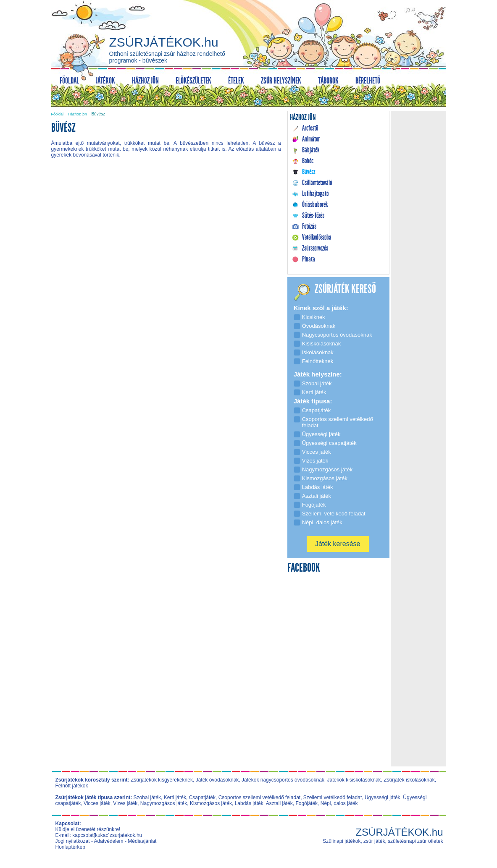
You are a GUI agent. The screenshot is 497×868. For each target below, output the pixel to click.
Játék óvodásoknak (217, 780)
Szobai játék (147, 797)
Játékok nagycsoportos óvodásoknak (283, 780)
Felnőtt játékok (72, 786)
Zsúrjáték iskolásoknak (409, 780)
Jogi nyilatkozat (73, 841)
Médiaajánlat (142, 841)
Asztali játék (279, 803)
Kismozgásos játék (211, 803)
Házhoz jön (78, 114)
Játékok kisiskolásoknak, (355, 780)
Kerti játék (175, 797)
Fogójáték (306, 803)
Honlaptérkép (70, 847)
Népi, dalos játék (339, 803)
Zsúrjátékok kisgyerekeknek (162, 780)
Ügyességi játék (383, 797)
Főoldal (58, 114)
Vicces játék (97, 803)
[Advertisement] (166, 236)
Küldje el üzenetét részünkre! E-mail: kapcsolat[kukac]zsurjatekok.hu (99, 832)
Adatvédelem (109, 841)
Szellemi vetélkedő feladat (333, 797)
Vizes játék (125, 803)
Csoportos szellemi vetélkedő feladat (259, 797)
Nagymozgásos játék (164, 803)
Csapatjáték (202, 797)
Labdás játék (249, 803)
